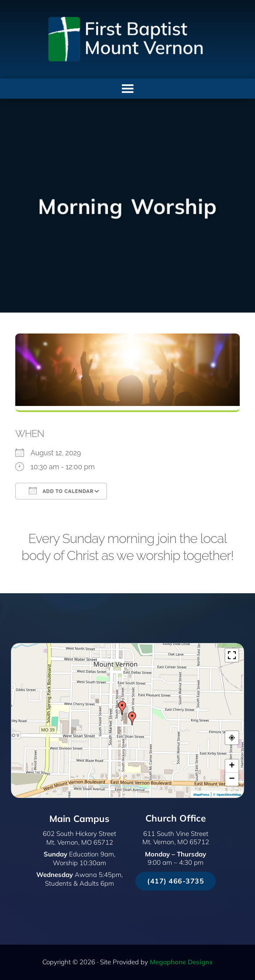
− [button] (232, 779)
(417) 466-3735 (176, 881)
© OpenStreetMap (227, 795)
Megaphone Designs (181, 962)
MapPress (201, 795)
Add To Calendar (61, 491)
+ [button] (232, 766)
